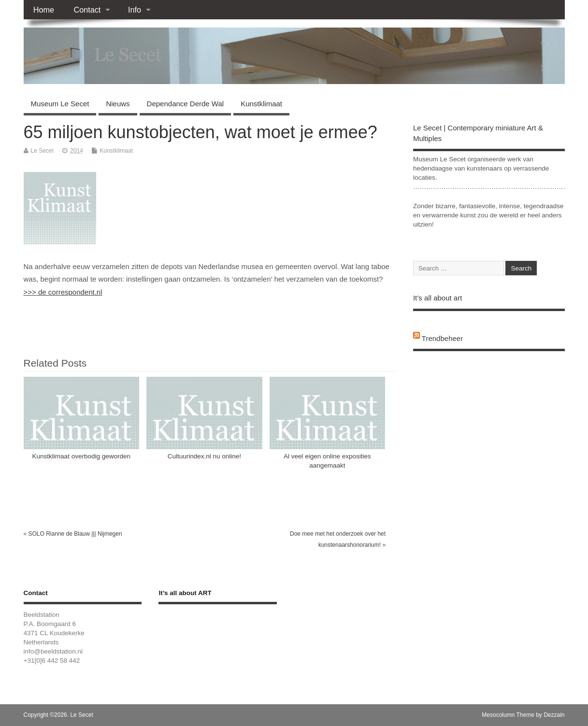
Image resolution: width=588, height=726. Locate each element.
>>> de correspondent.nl (63, 292)
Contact (87, 10)
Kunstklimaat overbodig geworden (81, 456)
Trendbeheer (442, 338)
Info (135, 10)
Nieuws (118, 104)
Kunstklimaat (261, 104)
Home (44, 10)
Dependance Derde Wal (186, 104)
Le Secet (42, 151)
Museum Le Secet (60, 104)
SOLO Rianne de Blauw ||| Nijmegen (75, 534)
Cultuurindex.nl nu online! (204, 456)
